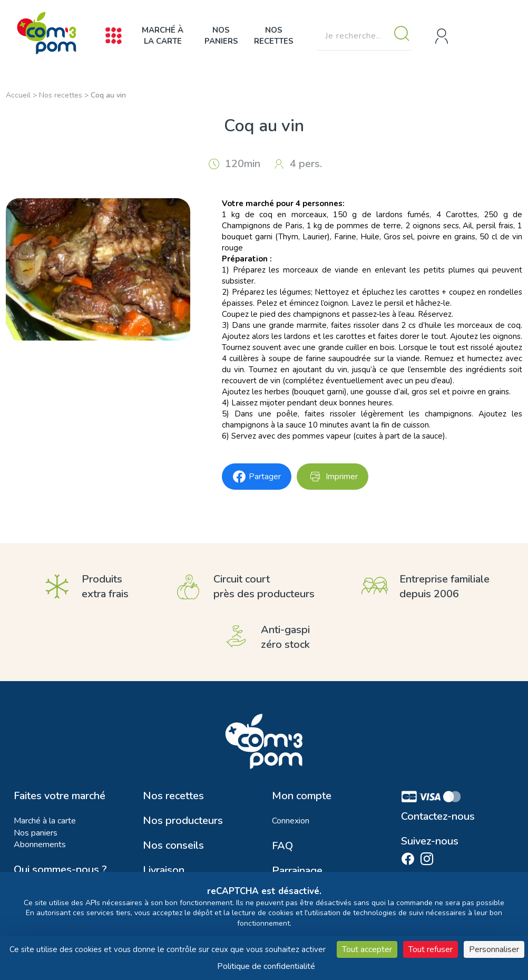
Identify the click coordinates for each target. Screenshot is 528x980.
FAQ (282, 846)
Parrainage (297, 871)
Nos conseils (173, 846)
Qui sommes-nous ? (60, 870)
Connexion (291, 821)
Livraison (164, 870)
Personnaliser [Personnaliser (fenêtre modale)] (494, 949)
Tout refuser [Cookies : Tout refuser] (431, 949)
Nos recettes (274, 36)
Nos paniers (221, 36)
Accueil (18, 95)
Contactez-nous (438, 817)
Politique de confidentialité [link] (266, 966)
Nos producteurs (183, 821)
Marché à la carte (163, 36)
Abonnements (40, 845)
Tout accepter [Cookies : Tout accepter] (367, 949)
